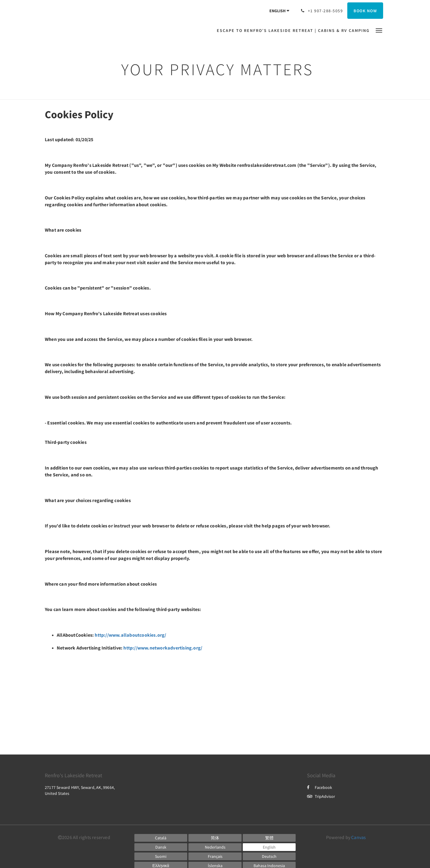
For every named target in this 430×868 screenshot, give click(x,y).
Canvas (358, 837)
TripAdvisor (321, 796)
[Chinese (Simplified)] (215, 838)
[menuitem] (295, 30)
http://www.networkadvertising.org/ (163, 648)
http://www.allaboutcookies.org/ (130, 635)
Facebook (320, 787)
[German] (269, 856)
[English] (269, 847)
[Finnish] (161, 856)
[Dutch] (215, 847)
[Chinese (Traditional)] (269, 838)
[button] (379, 30)
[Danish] (161, 847)
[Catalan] (161, 838)
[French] (215, 856)
